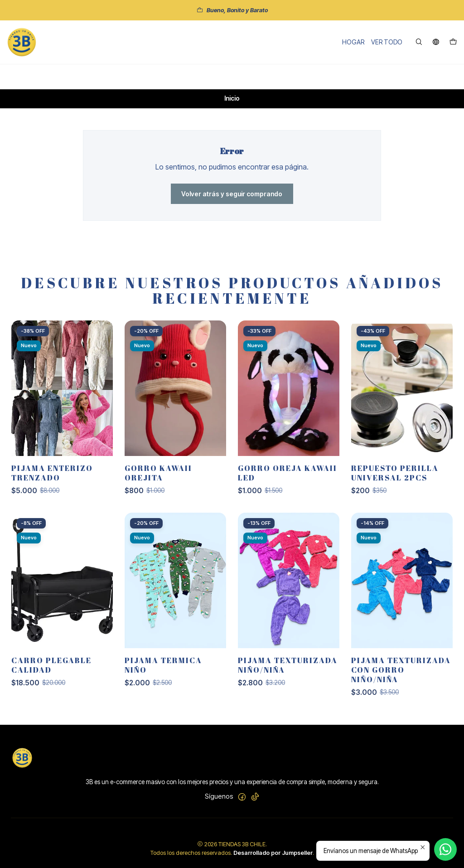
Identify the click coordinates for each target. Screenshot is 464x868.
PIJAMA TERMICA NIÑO (163, 672)
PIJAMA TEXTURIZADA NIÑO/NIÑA (288, 672)
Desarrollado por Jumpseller (273, 853)
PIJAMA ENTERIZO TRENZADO (52, 480)
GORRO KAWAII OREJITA (158, 480)
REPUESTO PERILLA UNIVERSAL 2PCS (395, 480)
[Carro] (453, 42)
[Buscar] (419, 42)
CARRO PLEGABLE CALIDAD (51, 672)
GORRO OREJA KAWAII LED (288, 480)
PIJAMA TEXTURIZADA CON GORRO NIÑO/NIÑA (401, 677)
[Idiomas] (436, 42)
